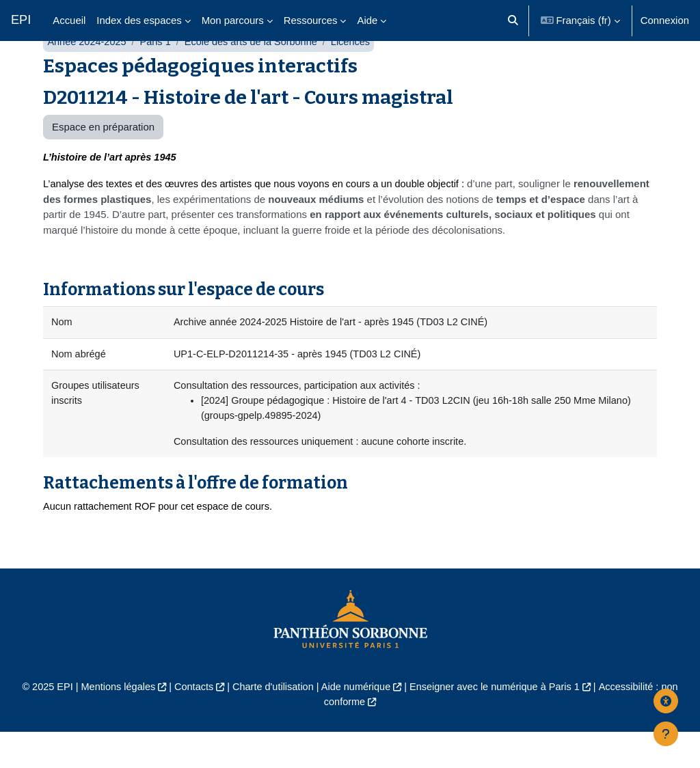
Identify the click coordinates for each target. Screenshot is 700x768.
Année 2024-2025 (88, 73)
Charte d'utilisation (271, 723)
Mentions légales (112, 723)
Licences (359, 73)
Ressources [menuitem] (311, 20)
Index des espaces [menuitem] (139, 20)
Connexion (665, 20)
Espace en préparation (103, 159)
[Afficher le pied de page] (666, 734)
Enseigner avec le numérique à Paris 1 (498, 723)
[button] (513, 20)
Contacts (190, 723)
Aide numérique (356, 723)
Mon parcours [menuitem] (233, 20)
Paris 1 (158, 73)
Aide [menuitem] (367, 20)
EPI (21, 20)
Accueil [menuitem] (69, 20)
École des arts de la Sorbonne (256, 73)
